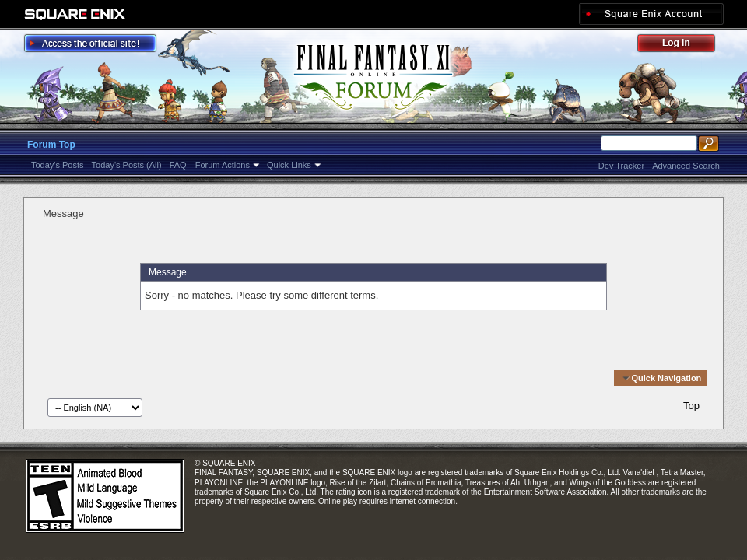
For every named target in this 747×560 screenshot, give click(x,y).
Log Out (684, 45)
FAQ (178, 165)
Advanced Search (686, 166)
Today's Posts (58, 165)
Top (691, 406)
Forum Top (51, 145)
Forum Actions (223, 165)
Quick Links (289, 165)
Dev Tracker (621, 166)
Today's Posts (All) (127, 165)
